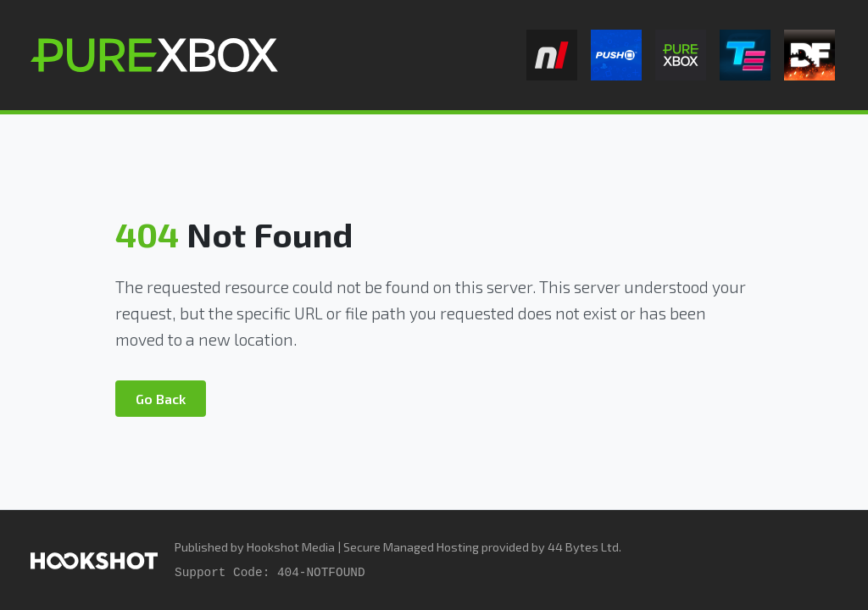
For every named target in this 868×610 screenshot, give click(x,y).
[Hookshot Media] (94, 560)
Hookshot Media (291, 547)
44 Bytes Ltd (583, 547)
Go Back (161, 399)
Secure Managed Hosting (411, 547)
